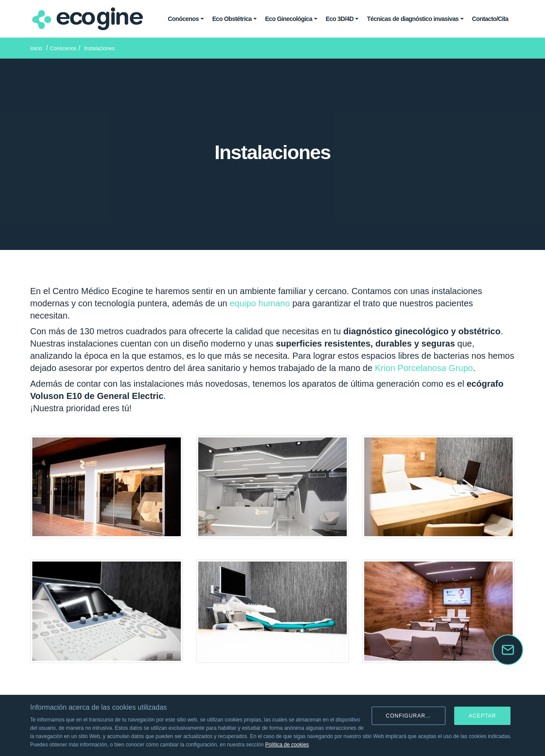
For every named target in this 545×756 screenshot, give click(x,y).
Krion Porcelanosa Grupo (424, 368)
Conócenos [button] (183, 19)
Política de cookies (287, 745)
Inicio (36, 49)
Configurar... (409, 716)
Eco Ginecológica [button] (289, 19)
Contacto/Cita (490, 19)
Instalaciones (99, 49)
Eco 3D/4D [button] (340, 19)
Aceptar (482, 716)
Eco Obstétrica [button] (232, 19)
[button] (508, 650)
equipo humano (260, 303)
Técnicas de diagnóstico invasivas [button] (413, 19)
